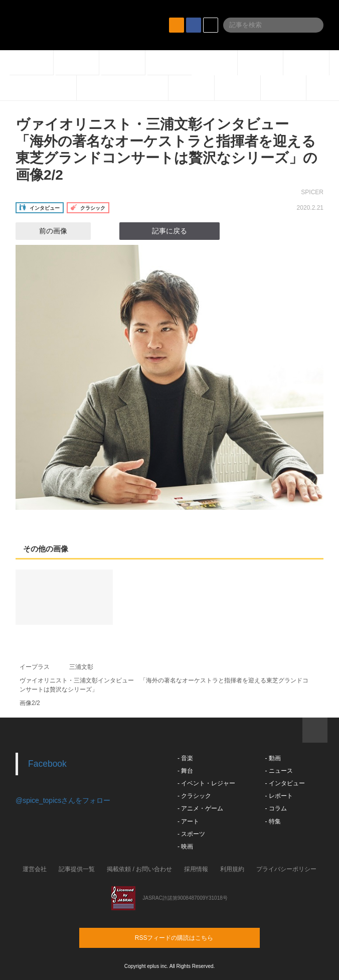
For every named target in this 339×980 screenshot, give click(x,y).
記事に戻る (169, 231)
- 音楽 (185, 758)
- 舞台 (185, 771)
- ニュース (279, 771)
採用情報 (196, 869)
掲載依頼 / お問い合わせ (139, 869)
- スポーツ (191, 834)
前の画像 (44, 231)
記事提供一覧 (77, 869)
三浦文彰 (81, 667)
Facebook (47, 764)
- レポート (279, 796)
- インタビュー (285, 783)
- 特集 (273, 821)
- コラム (276, 808)
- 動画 (273, 758)
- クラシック (194, 796)
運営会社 (35, 869)
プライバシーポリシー (286, 869)
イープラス (35, 667)
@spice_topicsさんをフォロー (63, 800)
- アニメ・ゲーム (200, 808)
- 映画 (185, 847)
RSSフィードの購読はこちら (189, 937)
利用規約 (232, 869)
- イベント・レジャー (206, 783)
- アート (188, 821)
